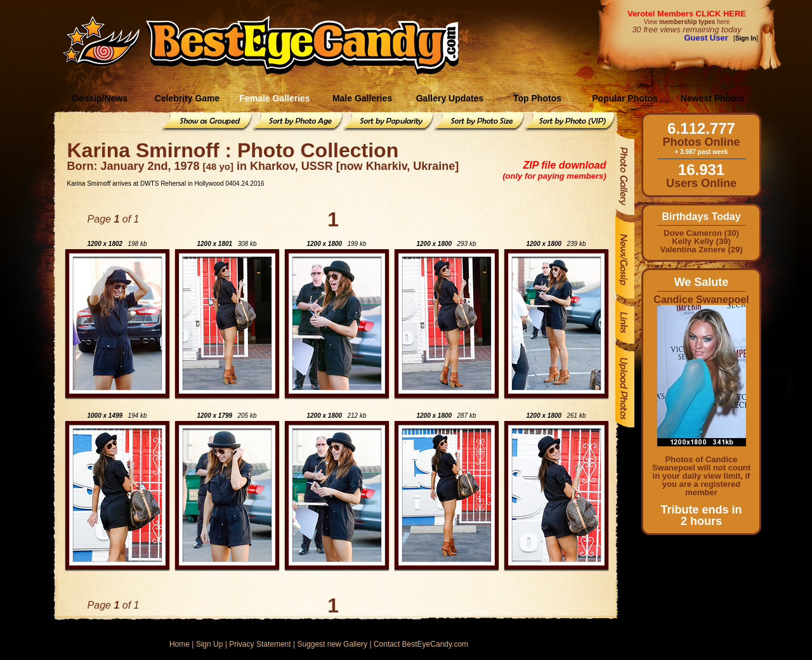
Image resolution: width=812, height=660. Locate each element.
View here (687, 22)
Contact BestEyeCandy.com (421, 644)
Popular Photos (625, 98)
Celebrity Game (187, 98)
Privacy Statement (260, 644)
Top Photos (537, 98)
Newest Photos (712, 98)
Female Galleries (274, 98)
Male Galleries (362, 98)
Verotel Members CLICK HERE (687, 14)
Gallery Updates (450, 98)
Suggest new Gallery (332, 644)
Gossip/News (100, 98)
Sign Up (210, 644)
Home (180, 644)
